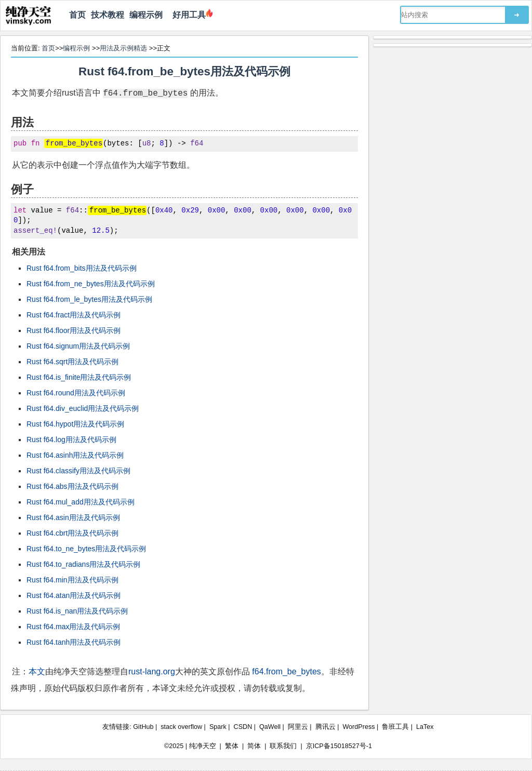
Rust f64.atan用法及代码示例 (74, 595)
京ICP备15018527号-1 (339, 746)
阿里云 (298, 727)
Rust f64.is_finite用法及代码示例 (79, 377)
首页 (77, 15)
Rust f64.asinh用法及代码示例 (75, 455)
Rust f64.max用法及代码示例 (73, 627)
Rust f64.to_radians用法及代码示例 (83, 564)
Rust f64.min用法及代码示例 (72, 580)
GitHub (143, 727)
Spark (218, 727)
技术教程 (108, 15)
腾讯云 (325, 727)
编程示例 (146, 15)
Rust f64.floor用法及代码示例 (74, 330)
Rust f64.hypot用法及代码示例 (75, 424)
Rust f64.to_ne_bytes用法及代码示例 (86, 549)
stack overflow (181, 727)
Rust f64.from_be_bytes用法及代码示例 (184, 71)
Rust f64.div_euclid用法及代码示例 (83, 408)
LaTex (425, 727)
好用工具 (187, 15)
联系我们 (283, 746)
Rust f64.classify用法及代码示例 (78, 471)
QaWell (270, 727)
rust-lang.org (152, 672)
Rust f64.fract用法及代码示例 (74, 315)
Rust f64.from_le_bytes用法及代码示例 (89, 299)
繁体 (232, 746)
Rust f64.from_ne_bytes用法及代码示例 (91, 284)
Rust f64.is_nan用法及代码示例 (77, 611)
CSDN (243, 727)
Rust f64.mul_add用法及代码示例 (81, 502)
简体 (254, 746)
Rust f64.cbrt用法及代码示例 (72, 533)
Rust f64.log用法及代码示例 (71, 440)
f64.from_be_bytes (287, 672)
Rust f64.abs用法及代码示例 (72, 486)
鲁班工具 (395, 727)
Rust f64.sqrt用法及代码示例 (72, 362)
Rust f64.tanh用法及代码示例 (74, 642)
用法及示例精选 (123, 48)
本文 (37, 672)
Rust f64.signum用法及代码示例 (78, 346)
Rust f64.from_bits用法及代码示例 (82, 268)
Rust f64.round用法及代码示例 (76, 393)
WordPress (358, 727)
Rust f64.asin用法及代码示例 (73, 517)
